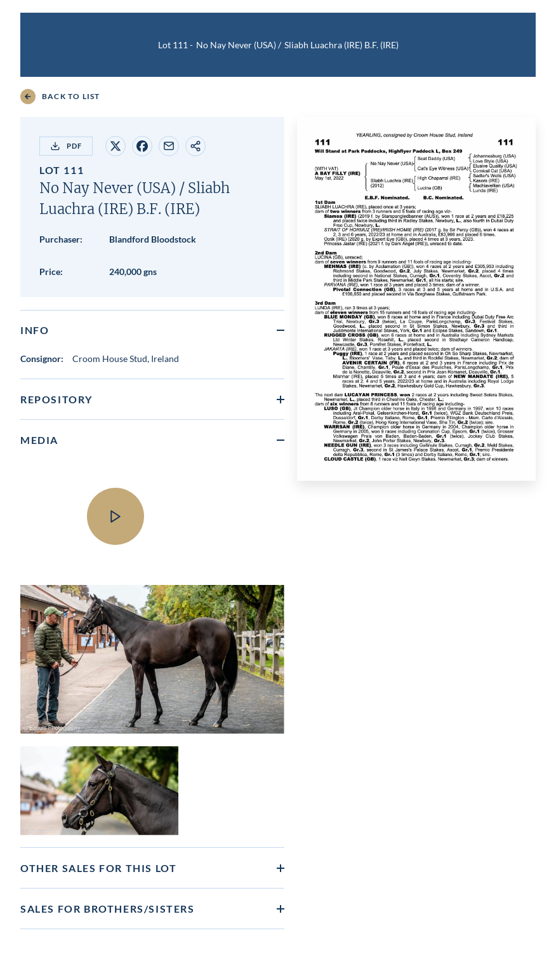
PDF (66, 146)
